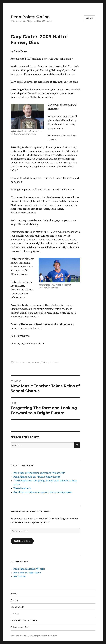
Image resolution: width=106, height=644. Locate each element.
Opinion (15, 614)
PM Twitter (20, 577)
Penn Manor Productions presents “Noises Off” (39, 473)
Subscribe (22, 541)
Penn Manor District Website (29, 569)
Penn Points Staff (22, 362)
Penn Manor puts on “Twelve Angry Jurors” (37, 477)
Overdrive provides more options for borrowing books (43, 492)
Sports (14, 600)
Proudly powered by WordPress (44, 636)
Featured (54, 362)
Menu (90, 18)
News (14, 593)
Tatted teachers (22, 488)
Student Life (17, 607)
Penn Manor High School (27, 573)
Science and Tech (20, 627)
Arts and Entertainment (24, 620)
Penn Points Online (30, 17)
